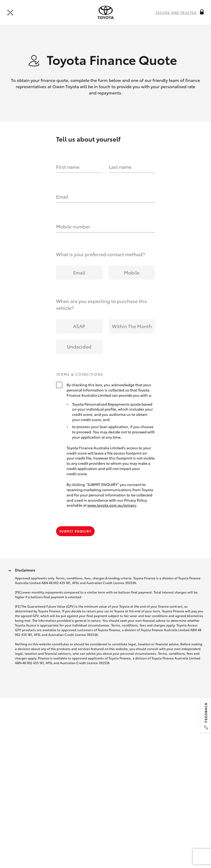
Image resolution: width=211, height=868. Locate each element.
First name (68, 167)
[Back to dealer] (10, 13)
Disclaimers (25, 570)
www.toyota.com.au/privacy (112, 505)
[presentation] (106, 13)
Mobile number (73, 226)
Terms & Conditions (80, 374)
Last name (120, 167)
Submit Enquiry (75, 531)
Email (62, 197)
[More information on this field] (202, 12)
